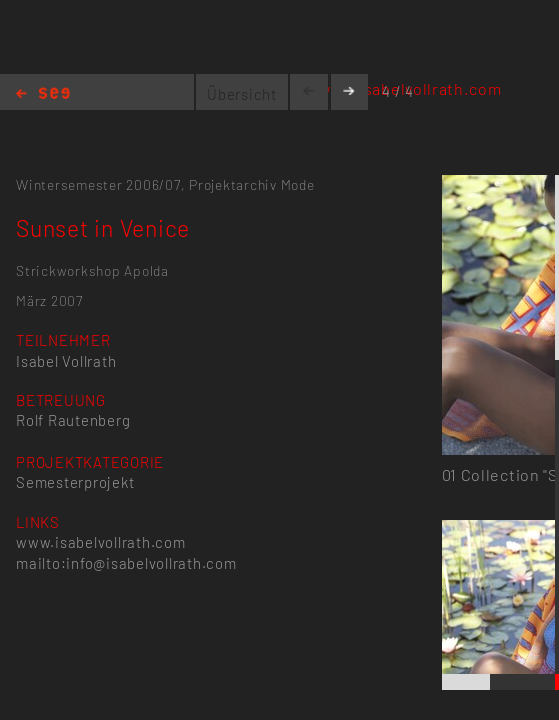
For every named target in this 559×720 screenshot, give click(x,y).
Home (43, 94)
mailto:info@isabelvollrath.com (126, 563)
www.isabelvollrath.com (100, 542)
